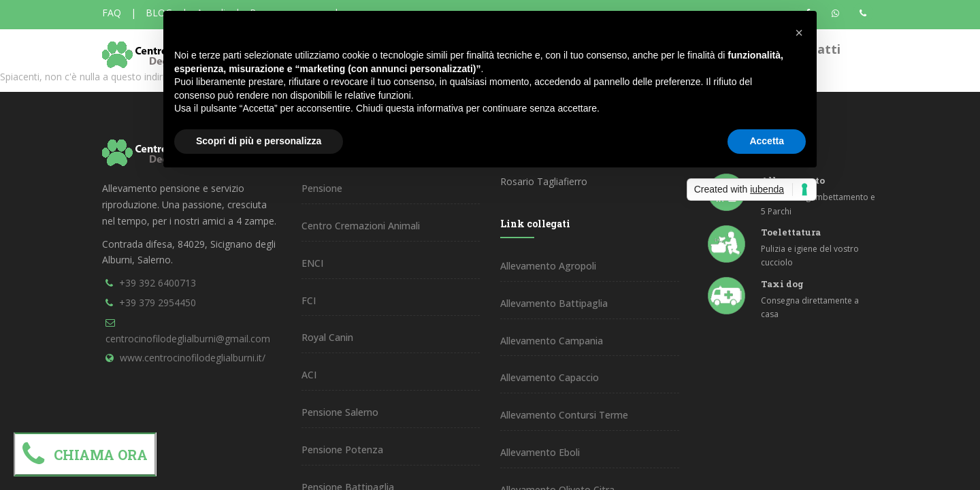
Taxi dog (782, 284)
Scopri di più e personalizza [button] (259, 141)
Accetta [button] (767, 141)
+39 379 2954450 (158, 303)
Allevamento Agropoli (548, 266)
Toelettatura (791, 232)
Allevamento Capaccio (550, 377)
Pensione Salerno (340, 412)
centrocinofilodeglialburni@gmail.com (188, 339)
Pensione (322, 188)
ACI (309, 375)
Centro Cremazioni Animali (361, 226)
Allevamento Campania (552, 341)
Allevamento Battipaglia (554, 303)
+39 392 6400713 (158, 283)
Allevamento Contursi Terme (564, 415)
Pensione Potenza (342, 450)
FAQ (112, 13)
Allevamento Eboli (540, 452)
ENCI (312, 263)
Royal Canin (327, 337)
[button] (799, 33)
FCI (309, 300)
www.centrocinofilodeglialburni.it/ (193, 358)
